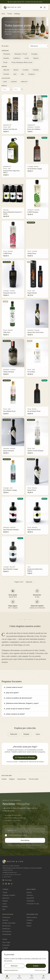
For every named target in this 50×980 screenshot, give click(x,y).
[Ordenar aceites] (39, 46)
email (16, 762)
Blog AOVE (30, 898)
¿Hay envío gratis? (12, 693)
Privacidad (6, 945)
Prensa (29, 926)
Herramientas (7, 934)
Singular (26, 734)
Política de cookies (40, 970)
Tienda (10, 14)
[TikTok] (12, 884)
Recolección (7, 926)
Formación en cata (33, 904)
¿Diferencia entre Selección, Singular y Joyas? (22, 703)
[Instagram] (3, 884)
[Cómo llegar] (41, 7)
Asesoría (5, 920)
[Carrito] (32, 977)
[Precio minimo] (6, 89)
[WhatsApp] (45, 7)
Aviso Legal (6, 942)
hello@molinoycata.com (10, 872)
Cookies (5, 948)
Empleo (29, 923)
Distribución (6, 929)
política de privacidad (20, 835)
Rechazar (14, 966)
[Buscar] (19, 977)
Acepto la (11, 835)
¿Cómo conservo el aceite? (15, 714)
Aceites (4, 779)
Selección (14, 734)
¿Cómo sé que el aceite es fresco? (18, 709)
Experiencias (22, 779)
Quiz (4, 909)
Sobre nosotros (32, 917)
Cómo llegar (7, 880)
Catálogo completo (9, 895)
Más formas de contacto (37, 762)
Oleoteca (30, 895)
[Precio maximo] (17, 89)
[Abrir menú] (43, 977)
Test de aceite (34, 779)
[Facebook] (6, 884)
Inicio (3, 14)
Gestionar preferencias (11, 970)
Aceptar (36, 966)
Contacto (30, 920)
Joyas (38, 734)
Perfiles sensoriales (9, 923)
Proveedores (7, 931)
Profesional (6, 917)
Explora (29, 892)
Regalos (12, 779)
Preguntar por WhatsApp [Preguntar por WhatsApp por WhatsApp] (25, 757)
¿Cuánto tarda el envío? (14, 687)
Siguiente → (30, 582)
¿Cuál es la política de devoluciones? (19, 698)
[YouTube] (9, 884)
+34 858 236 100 (23, 762)
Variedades (30, 901)
